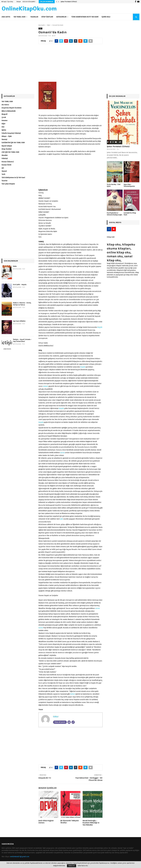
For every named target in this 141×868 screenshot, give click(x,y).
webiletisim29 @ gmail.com (20, 857)
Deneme (5, 121)
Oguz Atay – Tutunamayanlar (129, 185)
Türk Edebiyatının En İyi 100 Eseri (85, 17)
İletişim (19, 2)
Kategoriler (61, 17)
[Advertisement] (70, 64)
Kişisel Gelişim (7, 146)
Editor (56, 717)
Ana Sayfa (6, 17)
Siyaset (4, 171)
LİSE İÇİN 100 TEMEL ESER (10, 152)
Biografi (5, 114)
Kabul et (72, 866)
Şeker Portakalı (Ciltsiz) (69, 2)
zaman (46, 386)
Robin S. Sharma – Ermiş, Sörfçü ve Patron (22, 304)
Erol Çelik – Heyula (20, 285)
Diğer (40, 29)
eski (61, 519)
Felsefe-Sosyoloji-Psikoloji (11, 133)
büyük (100, 327)
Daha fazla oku (83, 866)
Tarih (3, 174)
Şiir (3, 168)
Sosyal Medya (115, 222)
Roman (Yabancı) (8, 162)
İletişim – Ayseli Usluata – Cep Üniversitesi (22, 340)
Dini (3, 127)
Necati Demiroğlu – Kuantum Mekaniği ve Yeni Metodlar (91, 823)
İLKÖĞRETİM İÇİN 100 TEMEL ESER (13, 143)
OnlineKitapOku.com (29, 9)
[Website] (73, 722)
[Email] (69, 722)
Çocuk (4, 117)
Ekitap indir (111, 237)
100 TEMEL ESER (19, 17)
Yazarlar (34, 17)
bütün (73, 694)
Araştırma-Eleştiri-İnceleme (11, 108)
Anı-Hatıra (5, 105)
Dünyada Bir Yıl (45, 778)
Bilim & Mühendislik (9, 111)
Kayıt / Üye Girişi (7, 2)
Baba (15, 266)
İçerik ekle (106, 17)
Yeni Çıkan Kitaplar (8, 184)
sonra (62, 453)
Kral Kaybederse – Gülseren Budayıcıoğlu (114, 214)
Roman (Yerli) (6, 165)
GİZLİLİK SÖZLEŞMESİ (29, 2)
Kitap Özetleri (47, 17)
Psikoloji (5, 158)
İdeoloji (4, 139)
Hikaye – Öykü (7, 136)
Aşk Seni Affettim (19, 321)
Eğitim (4, 130)
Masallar (5, 155)
